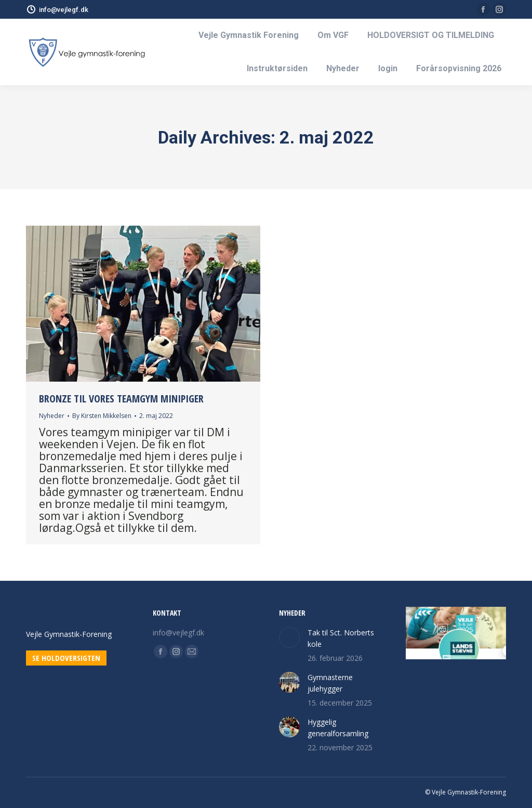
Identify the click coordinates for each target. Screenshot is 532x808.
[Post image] (289, 637)
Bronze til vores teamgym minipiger (121, 399)
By (102, 416)
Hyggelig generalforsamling (338, 728)
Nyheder (52, 416)
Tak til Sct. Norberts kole (341, 638)
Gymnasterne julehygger (330, 683)
